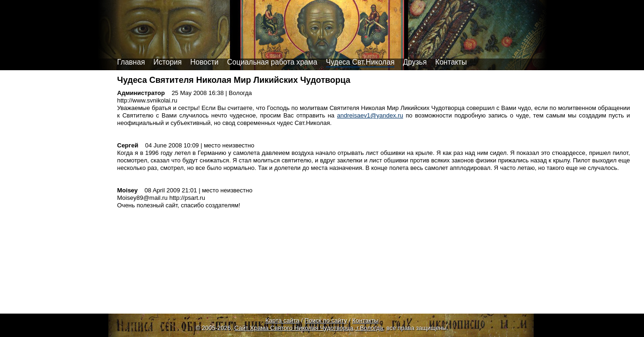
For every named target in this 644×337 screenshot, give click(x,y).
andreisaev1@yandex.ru (370, 115)
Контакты (451, 62)
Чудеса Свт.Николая (360, 62)
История (168, 62)
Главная (131, 62)
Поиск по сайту (326, 320)
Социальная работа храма (272, 62)
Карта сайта (282, 320)
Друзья (415, 62)
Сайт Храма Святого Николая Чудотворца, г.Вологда (309, 328)
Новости (204, 62)
